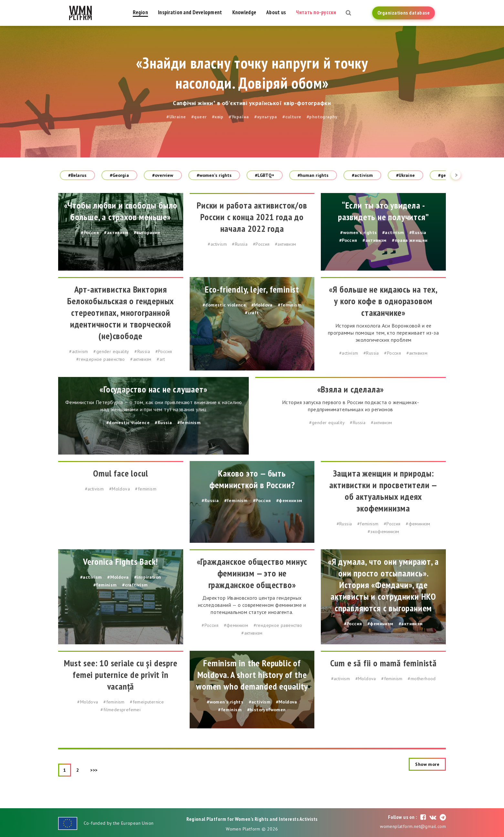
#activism (362, 175)
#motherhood (422, 679)
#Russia (240, 244)
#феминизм (289, 500)
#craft (252, 313)
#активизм (116, 232)
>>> (94, 770)
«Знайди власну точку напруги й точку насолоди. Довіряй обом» (252, 73)
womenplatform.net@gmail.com (413, 826)
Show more (427, 764)
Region (140, 12)
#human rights (313, 175)
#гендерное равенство (101, 359)
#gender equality (111, 351)
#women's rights (214, 175)
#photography (322, 117)
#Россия (90, 232)
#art (161, 359)
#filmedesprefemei (121, 710)
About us (276, 12)
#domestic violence (224, 305)
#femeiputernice (147, 702)
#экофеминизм (383, 531)
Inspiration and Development (190, 12)
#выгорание (147, 232)
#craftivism (135, 585)
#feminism (290, 305)
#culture (292, 117)
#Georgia (119, 175)
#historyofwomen (267, 710)
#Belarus (77, 175)
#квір (218, 117)
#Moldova (262, 305)
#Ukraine (176, 117)
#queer (199, 117)
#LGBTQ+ (265, 175)
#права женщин (410, 240)
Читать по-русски (316, 12)
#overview (163, 175)
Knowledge (244, 12)
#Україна (239, 117)
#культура (266, 117)
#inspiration (148, 577)
